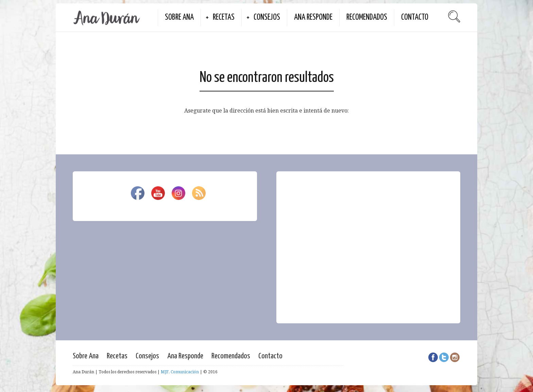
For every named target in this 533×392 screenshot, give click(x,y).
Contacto (415, 18)
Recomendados (367, 18)
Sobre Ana (179, 18)
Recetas (224, 18)
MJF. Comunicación (180, 372)
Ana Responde (313, 18)
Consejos (267, 18)
